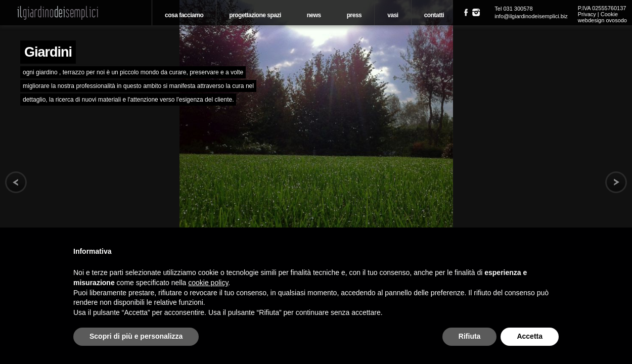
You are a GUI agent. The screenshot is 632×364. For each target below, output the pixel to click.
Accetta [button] (530, 336)
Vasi (393, 15)
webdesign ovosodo (602, 20)
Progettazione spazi (255, 15)
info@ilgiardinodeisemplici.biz (531, 16)
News (314, 15)
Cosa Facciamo (184, 15)
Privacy (587, 14)
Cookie (609, 14)
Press (354, 15)
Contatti (434, 15)
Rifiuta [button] (470, 336)
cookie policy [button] (208, 283)
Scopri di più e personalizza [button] (136, 336)
